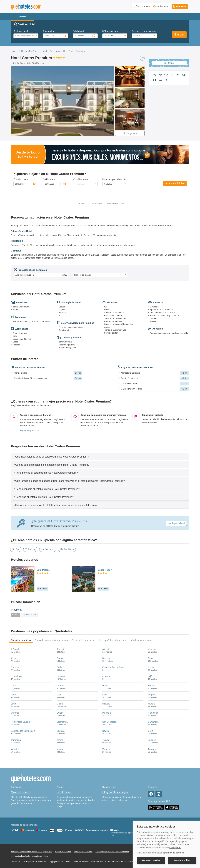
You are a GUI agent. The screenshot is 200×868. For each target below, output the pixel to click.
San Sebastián (109, 722)
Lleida (105, 695)
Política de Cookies (63, 852)
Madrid (60, 704)
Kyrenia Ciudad (29, 615)
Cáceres (15, 667)
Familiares (67, 549)
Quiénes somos (21, 792)
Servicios (97, 204)
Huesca (152, 686)
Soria (151, 731)
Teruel (60, 740)
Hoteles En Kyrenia (51, 51)
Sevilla (106, 731)
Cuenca (106, 676)
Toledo (106, 740)
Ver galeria (130, 133)
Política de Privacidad (83, 852)
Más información (116, 204)
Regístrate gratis (29, 430)
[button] (180, 6)
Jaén (13, 695)
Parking (30, 549)
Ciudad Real (17, 676)
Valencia (152, 740)
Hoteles (15, 51)
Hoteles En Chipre (30, 51)
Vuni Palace (43, 570)
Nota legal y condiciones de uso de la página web (32, 852)
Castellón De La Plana (113, 667)
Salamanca (62, 722)
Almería (152, 649)
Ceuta (151, 667)
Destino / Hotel (21, 31)
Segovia (61, 731)
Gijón (151, 676)
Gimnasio (48, 549)
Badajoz (61, 658)
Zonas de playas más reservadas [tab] (51, 640)
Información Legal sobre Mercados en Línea (29, 856)
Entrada (50, 31)
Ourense (15, 713)
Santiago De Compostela (23, 731)
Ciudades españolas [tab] (21, 640)
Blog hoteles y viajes (115, 792)
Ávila (13, 658)
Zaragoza (153, 749)
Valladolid (16, 749)
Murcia (151, 704)
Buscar (179, 35)
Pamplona (153, 713)
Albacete (61, 649)
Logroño (152, 695)
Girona (14, 686)
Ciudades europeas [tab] (141, 640)
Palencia (107, 713)
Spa (16, 549)
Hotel (81, 204)
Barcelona (107, 658)
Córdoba (61, 676)
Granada (61, 686)
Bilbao (151, 658)
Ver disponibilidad (175, 183)
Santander (153, 722)
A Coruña (15, 649)
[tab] (100, 457)
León (59, 695)
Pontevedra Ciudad (20, 722)
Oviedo (60, 713)
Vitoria (60, 749)
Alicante (106, 649)
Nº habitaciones (110, 31)
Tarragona (16, 740)
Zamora (106, 749)
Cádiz (60, 667)
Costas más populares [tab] (83, 640)
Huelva (106, 686)
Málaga (106, 704)
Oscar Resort (105, 570)
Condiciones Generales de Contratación (112, 852)
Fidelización (64, 792)
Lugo (13, 704)
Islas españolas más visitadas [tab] (113, 640)
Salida (79, 31)
